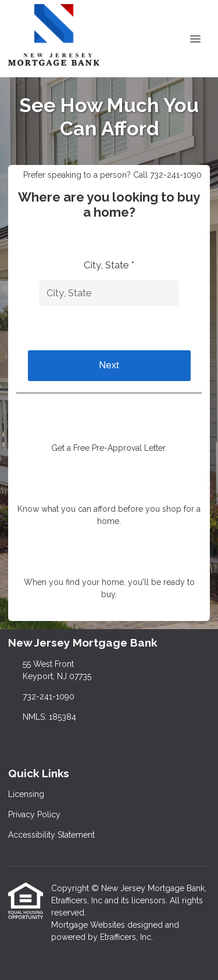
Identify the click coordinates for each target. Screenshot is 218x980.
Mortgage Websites (89, 925)
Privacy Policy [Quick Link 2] (34, 814)
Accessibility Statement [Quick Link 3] (51, 835)
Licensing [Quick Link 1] (26, 794)
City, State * (109, 265)
